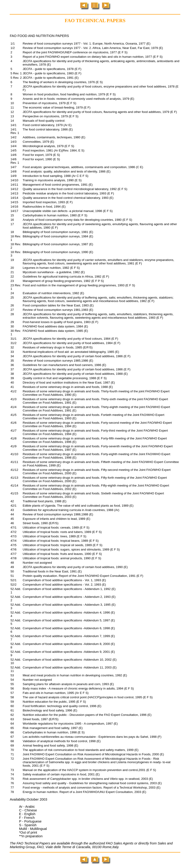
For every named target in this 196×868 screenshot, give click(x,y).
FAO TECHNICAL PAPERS (95, 21)
